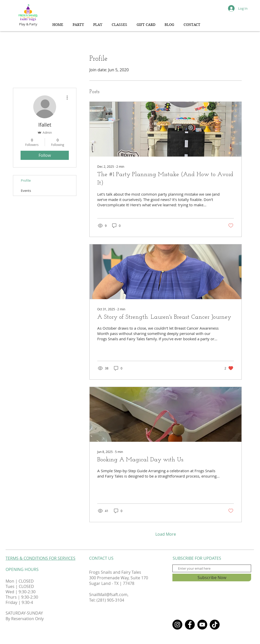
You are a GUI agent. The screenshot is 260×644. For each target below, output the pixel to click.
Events (26, 191)
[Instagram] (177, 625)
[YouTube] (202, 625)
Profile (26, 180)
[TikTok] (215, 625)
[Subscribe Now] (212, 578)
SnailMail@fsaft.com (108, 595)
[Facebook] (190, 625)
